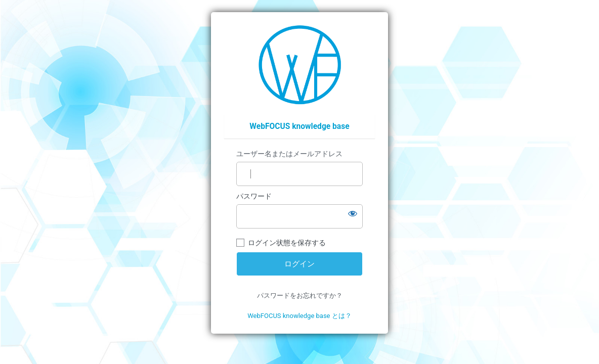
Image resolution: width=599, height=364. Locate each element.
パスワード (254, 196)
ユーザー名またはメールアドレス (289, 154)
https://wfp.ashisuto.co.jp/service (300, 65)
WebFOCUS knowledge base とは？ (299, 316)
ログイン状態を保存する (287, 243)
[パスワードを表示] (353, 213)
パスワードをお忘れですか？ (300, 295)
